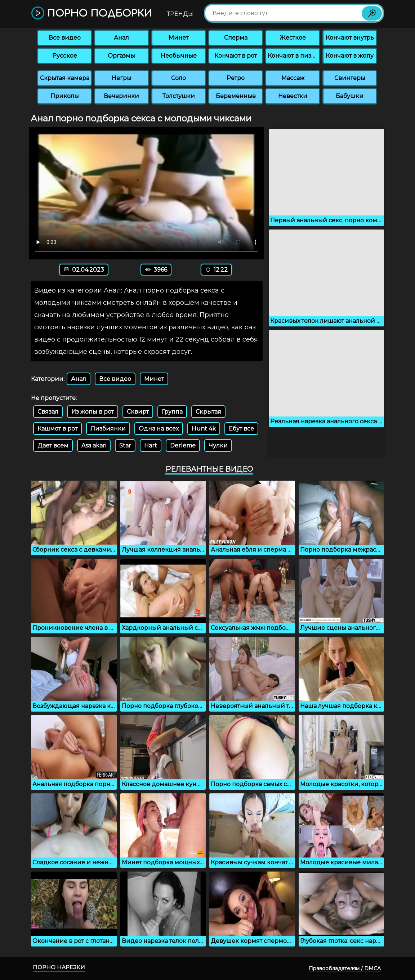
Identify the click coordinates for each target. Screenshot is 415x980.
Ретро (236, 78)
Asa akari (94, 446)
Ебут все (241, 429)
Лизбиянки (108, 429)
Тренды (180, 14)
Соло (179, 78)
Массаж (293, 78)
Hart (151, 446)
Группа (172, 412)
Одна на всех (159, 429)
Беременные (236, 96)
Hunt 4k (204, 429)
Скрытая (208, 412)
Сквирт (138, 412)
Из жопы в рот (93, 412)
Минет (179, 38)
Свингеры (350, 78)
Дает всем (53, 446)
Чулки (218, 446)
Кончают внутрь (350, 38)
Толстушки (179, 96)
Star (125, 446)
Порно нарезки (59, 967)
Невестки (293, 96)
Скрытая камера (65, 78)
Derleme (183, 446)
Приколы (65, 96)
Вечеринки (121, 96)
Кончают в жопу (350, 56)
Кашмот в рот (57, 429)
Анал (121, 38)
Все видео (65, 38)
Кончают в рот (236, 56)
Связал (48, 412)
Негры (122, 78)
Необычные (179, 56)
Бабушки (350, 96)
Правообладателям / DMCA (345, 968)
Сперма (236, 38)
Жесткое (293, 38)
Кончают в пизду (293, 56)
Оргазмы (121, 56)
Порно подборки (92, 14)
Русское (65, 56)
